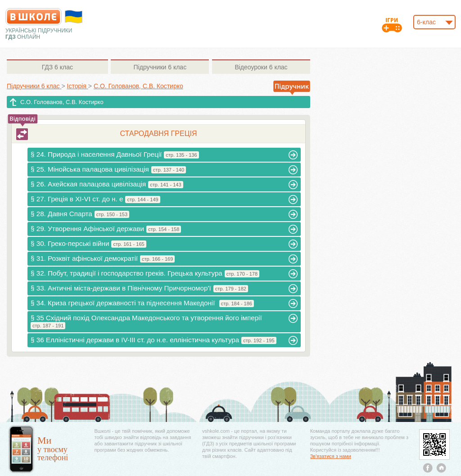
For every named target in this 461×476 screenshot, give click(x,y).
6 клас (57, 67)
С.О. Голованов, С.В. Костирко (62, 102)
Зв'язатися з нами (331, 456)
